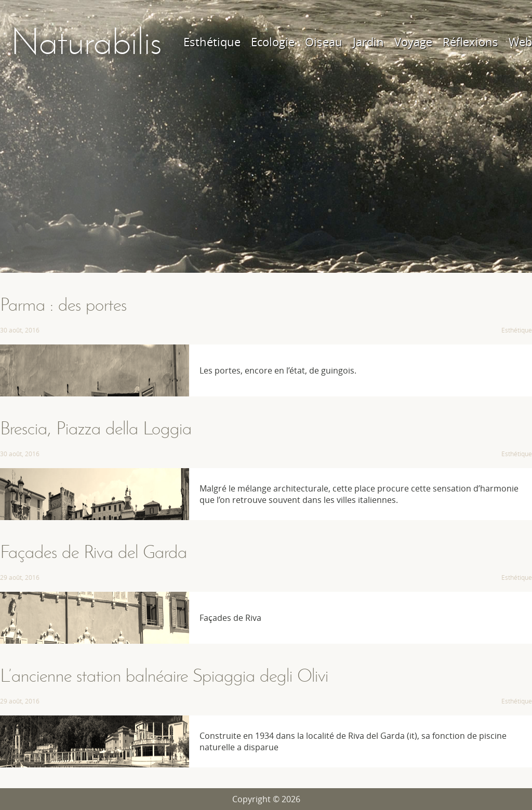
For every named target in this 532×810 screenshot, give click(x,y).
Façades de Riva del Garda (94, 552)
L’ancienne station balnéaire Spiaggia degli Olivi (164, 675)
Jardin (368, 42)
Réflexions (470, 42)
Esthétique (212, 42)
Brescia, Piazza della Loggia (96, 428)
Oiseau (324, 42)
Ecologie (273, 42)
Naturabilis (86, 42)
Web (520, 42)
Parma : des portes (63, 304)
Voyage (413, 42)
